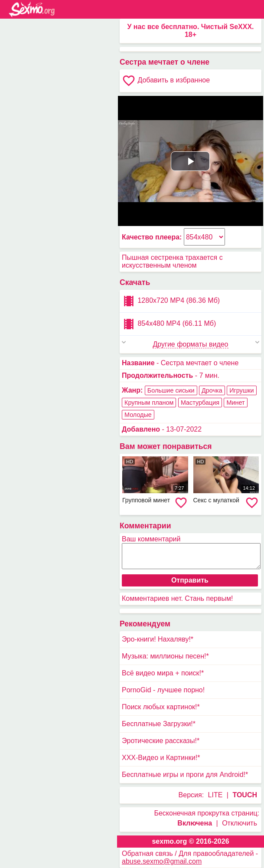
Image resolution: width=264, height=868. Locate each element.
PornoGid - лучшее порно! (163, 690)
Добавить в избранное (166, 81)
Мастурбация (200, 403)
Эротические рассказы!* (161, 741)
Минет (235, 403)
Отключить (240, 823)
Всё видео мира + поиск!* (163, 673)
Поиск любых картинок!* (161, 707)
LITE (215, 795)
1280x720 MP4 (171, 301)
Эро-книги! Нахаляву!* (158, 639)
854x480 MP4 (169, 324)
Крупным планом (149, 403)
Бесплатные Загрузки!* (159, 724)
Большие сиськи (171, 390)
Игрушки (242, 390)
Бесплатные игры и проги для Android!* (185, 775)
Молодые (138, 415)
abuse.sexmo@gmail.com (162, 861)
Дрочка (212, 390)
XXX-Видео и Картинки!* (161, 758)
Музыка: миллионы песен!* (165, 656)
